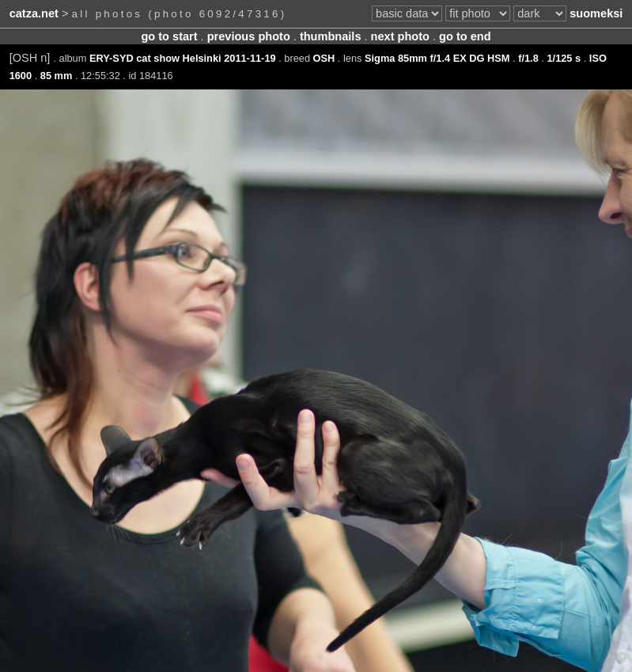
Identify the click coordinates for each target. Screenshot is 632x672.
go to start (169, 36)
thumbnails (331, 36)
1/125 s (564, 58)
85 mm (57, 76)
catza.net (34, 13)
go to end (465, 36)
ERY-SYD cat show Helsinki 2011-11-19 (183, 58)
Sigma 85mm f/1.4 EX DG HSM (437, 58)
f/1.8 (528, 58)
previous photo (249, 36)
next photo (400, 36)
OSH (324, 58)
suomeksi (596, 13)
